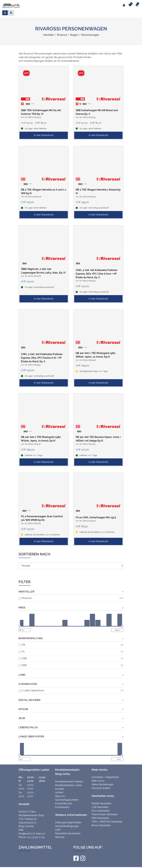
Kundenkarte (62, 807)
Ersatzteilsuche (64, 803)
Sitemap (60, 837)
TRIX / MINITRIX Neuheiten (107, 822)
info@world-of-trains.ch (32, 834)
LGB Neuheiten (100, 807)
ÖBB (24, 658)
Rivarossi (27, 598)
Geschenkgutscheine (67, 800)
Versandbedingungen (67, 826)
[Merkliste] (131, 5)
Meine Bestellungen (103, 784)
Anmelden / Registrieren (105, 777)
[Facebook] (76, 858)
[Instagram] (83, 858)
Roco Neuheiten (101, 811)
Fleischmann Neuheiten (105, 814)
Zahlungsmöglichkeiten (68, 822)
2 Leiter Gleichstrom (33, 690)
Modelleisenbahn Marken (69, 782)
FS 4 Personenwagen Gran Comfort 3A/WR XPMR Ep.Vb (42, 518)
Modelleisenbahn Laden (68, 785)
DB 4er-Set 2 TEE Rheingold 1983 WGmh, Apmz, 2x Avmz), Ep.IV (41, 439)
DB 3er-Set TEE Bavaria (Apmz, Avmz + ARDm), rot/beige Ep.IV (98, 439)
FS (23, 652)
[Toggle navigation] (11, 13)
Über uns (60, 796)
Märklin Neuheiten (101, 803)
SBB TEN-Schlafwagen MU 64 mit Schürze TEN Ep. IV (41, 112)
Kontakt (60, 789)
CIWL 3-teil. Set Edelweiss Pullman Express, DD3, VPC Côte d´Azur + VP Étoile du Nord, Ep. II (97, 274)
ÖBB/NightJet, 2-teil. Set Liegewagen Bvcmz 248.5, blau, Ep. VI (43, 271)
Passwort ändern (101, 788)
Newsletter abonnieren (68, 833)
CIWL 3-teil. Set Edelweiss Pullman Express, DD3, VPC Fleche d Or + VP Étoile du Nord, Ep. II (42, 358)
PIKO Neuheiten (100, 818)
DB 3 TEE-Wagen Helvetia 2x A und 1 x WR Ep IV (44, 191)
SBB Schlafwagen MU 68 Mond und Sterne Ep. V (97, 112)
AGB (58, 830)
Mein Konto (98, 781)
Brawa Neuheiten (101, 825)
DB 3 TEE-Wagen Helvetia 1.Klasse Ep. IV (98, 191)
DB (23, 645)
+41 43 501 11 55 (36, 837)
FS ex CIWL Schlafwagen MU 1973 (96, 517)
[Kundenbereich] (125, 5)
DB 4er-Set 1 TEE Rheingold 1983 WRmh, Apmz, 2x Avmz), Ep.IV (95, 355)
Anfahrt (59, 793)
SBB (24, 665)
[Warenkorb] (138, 5)
